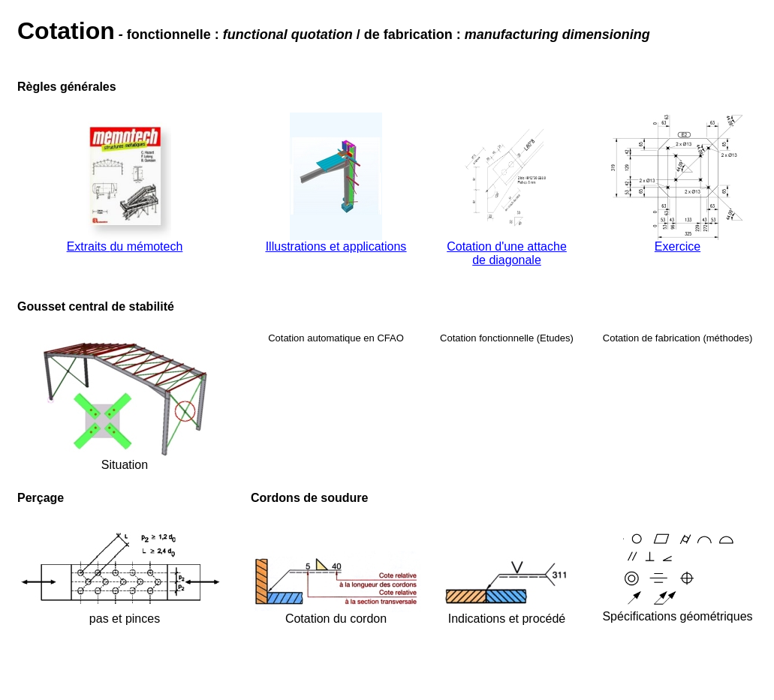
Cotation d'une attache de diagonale (507, 253)
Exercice (678, 246)
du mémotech (146, 246)
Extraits (89, 246)
